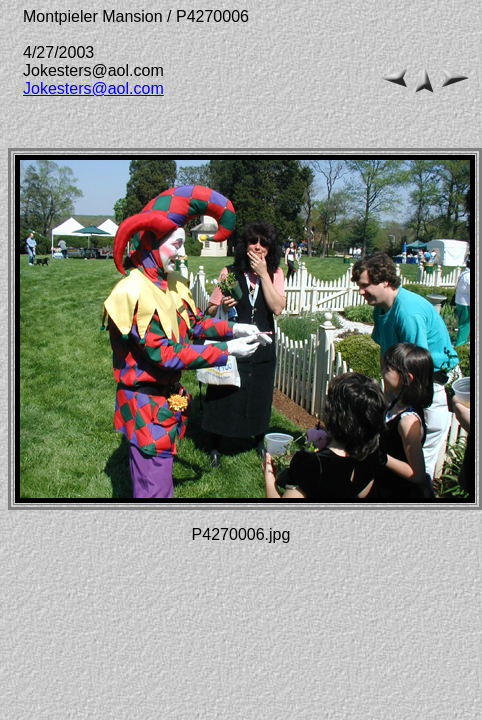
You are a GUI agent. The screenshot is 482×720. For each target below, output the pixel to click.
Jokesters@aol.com (93, 88)
